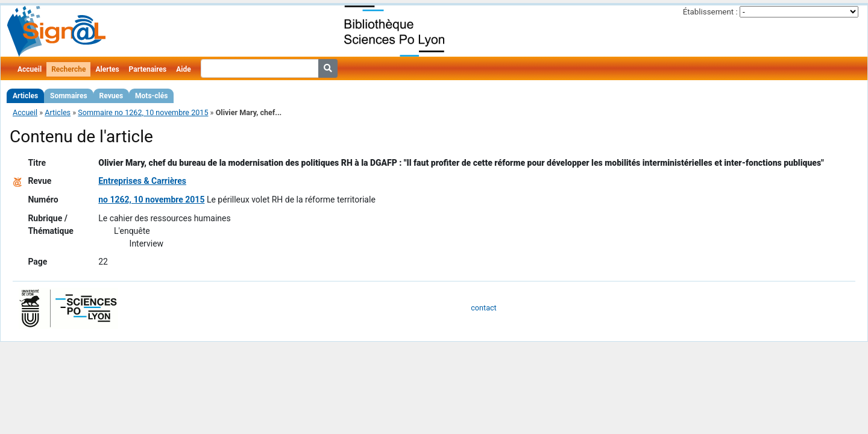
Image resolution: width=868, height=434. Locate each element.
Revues (112, 96)
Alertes (107, 69)
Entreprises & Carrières (142, 181)
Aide (183, 69)
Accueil (30, 69)
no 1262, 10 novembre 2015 (151, 200)
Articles (25, 96)
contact (483, 308)
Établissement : (710, 12)
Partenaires (148, 69)
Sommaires (68, 96)
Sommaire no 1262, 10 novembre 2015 (143, 112)
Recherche (68, 69)
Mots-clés (151, 96)
